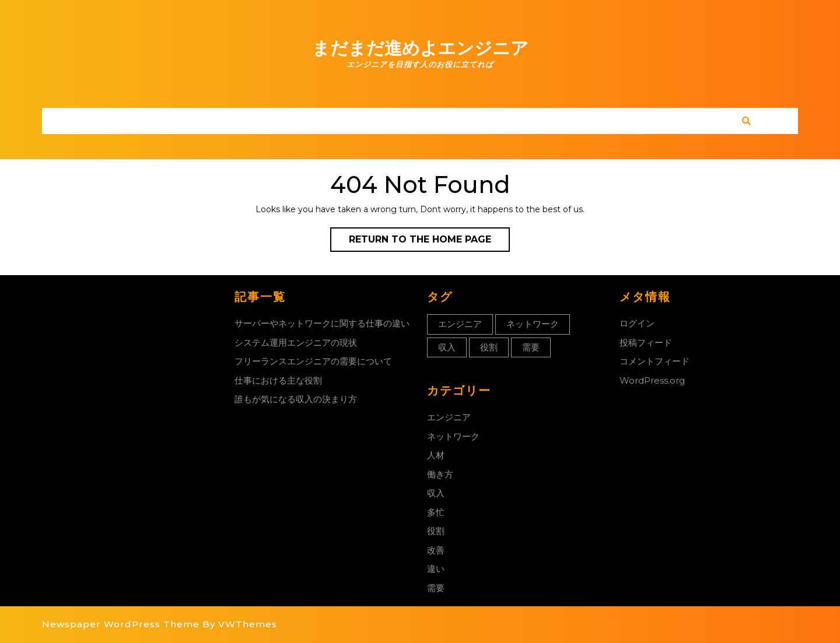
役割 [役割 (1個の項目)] (489, 347)
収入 (436, 493)
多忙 (436, 512)
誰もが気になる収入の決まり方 (296, 399)
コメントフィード (654, 361)
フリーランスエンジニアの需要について (313, 361)
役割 (436, 531)
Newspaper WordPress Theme (121, 624)
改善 (436, 550)
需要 (436, 588)
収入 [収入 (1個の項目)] (447, 347)
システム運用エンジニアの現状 (296, 342)
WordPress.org (652, 380)
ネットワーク (453, 436)
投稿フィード (646, 342)
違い (436, 569)
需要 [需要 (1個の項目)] (531, 347)
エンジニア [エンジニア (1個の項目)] (460, 324)
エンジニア (449, 417)
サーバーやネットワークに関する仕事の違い (322, 323)
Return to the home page (429, 242)
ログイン (637, 323)
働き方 (440, 474)
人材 (436, 455)
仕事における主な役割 (278, 380)
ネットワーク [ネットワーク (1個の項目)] (533, 324)
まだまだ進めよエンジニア (420, 48)
